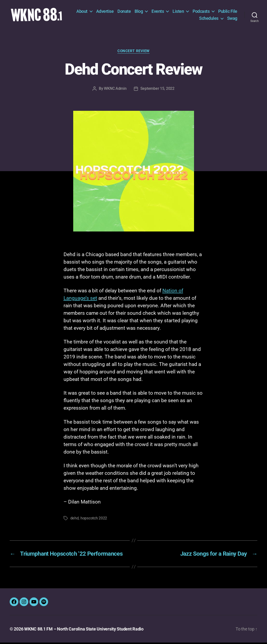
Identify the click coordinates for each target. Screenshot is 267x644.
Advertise (128, 12)
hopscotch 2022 (94, 520)
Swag (232, 19)
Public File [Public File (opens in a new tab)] (186, 19)
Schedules (209, 19)
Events (181, 12)
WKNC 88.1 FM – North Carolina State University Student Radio (84, 630)
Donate (147, 12)
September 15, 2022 (157, 90)
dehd (75, 520)
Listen (201, 12)
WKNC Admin (115, 90)
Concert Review (133, 53)
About (105, 12)
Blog (162, 12)
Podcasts (224, 12)
